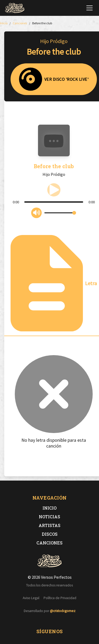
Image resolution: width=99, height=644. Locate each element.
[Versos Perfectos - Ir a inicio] (15, 8)
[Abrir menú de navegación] (89, 8)
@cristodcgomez (63, 611)
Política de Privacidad (60, 598)
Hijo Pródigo (54, 41)
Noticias (49, 517)
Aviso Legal (31, 598)
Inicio (49, 508)
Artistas (49, 525)
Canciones (49, 543)
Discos (50, 534)
